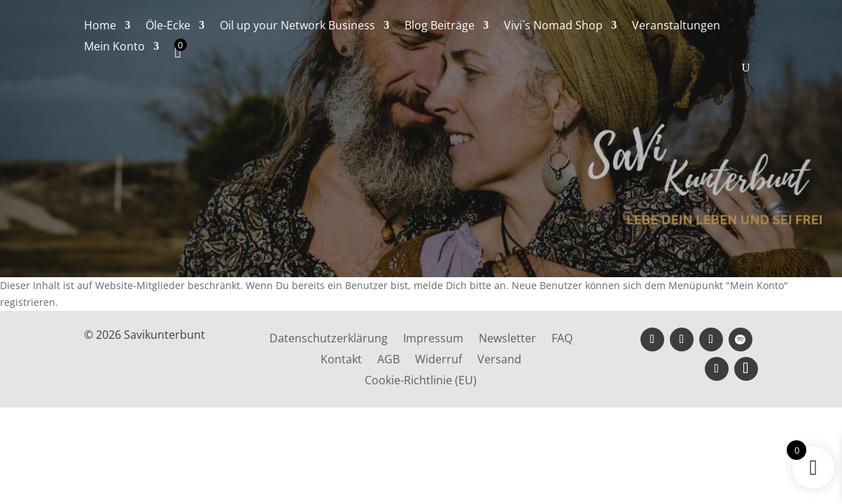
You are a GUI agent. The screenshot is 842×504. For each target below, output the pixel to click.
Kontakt (341, 360)
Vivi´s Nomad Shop (553, 27)
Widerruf (438, 360)
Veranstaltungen (676, 27)
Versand (499, 360)
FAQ (562, 339)
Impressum (433, 339)
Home (100, 27)
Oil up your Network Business (297, 27)
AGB (388, 360)
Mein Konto (114, 48)
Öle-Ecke (168, 27)
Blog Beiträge (440, 27)
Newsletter (507, 339)
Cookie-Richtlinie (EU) (421, 381)
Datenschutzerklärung (329, 339)
